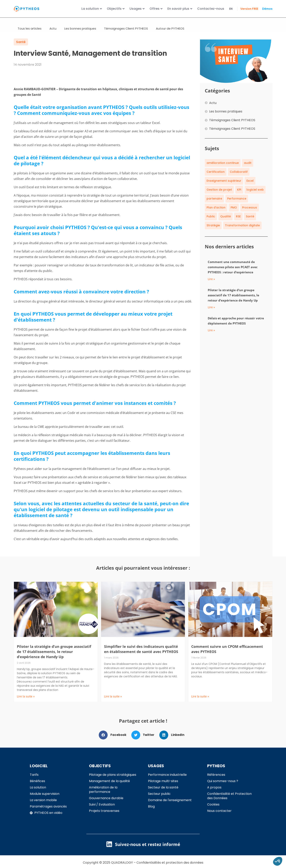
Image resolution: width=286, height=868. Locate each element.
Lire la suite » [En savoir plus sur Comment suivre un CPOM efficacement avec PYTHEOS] (200, 701)
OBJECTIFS (100, 770)
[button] (114, 740)
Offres (156, 9)
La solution (92, 9)
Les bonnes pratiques (80, 33)
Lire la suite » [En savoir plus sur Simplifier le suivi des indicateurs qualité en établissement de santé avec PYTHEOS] (113, 701)
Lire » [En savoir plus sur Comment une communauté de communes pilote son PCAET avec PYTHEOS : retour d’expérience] (211, 284)
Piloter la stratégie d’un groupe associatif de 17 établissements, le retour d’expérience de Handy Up (233, 300)
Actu (53, 33)
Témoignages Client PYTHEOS (126, 33)
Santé (21, 47)
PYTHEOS (216, 770)
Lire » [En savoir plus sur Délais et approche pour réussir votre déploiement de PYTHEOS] (211, 335)
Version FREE (249, 9)
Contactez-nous (211, 9)
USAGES (156, 770)
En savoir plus (180, 9)
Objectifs (116, 9)
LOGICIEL (39, 770)
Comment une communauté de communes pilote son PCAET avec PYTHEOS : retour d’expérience (233, 272)
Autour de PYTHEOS (170, 33)
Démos (267, 9)
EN (231, 9)
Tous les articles (30, 33)
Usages (137, 9)
